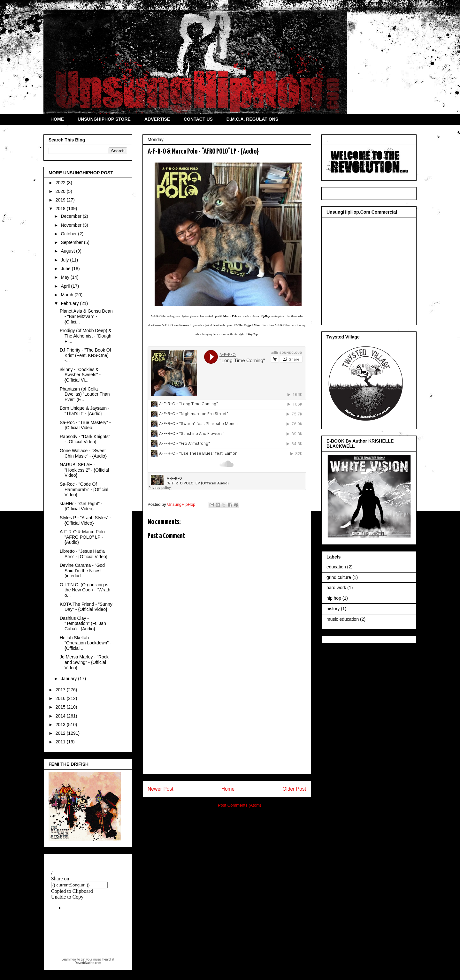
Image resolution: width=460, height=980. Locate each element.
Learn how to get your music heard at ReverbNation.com (88, 961)
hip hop (334, 598)
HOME (57, 119)
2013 (61, 725)
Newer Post (161, 789)
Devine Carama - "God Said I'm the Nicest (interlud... (82, 571)
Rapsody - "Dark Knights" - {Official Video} (85, 439)
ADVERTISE (157, 119)
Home (228, 789)
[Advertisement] (227, 729)
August (68, 251)
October (69, 234)
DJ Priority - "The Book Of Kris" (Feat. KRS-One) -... (85, 355)
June (66, 269)
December (72, 216)
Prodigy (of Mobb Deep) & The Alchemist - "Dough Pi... (86, 336)
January (69, 679)
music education (343, 619)
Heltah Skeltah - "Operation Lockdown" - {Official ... (86, 643)
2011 (61, 742)
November (72, 225)
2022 (61, 183)
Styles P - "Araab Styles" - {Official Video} (85, 520)
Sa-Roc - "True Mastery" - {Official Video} (85, 425)
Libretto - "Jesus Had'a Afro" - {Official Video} (84, 554)
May (65, 277)
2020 (61, 191)
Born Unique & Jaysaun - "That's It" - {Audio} (85, 411)
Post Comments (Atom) (239, 805)
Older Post (294, 789)
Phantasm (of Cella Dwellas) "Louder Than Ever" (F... (85, 394)
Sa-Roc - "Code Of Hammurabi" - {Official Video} (84, 490)
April (66, 286)
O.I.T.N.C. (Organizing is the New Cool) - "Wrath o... (85, 590)
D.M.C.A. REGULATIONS (252, 119)
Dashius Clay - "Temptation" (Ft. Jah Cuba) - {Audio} (83, 624)
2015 (61, 707)
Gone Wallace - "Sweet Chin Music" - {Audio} (83, 453)
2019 (61, 200)
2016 (61, 698)
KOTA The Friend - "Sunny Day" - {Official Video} (86, 607)
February (70, 303)
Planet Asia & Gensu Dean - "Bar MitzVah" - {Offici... (86, 316)
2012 (61, 733)
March (68, 295)
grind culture (339, 577)
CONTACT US (198, 119)
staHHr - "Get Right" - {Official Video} (81, 506)
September (72, 242)
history (333, 609)
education (336, 567)
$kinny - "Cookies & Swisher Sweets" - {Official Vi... (80, 375)
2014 (61, 716)
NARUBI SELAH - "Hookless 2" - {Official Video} (84, 470)
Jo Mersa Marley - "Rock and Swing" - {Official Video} (84, 662)
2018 (61, 209)
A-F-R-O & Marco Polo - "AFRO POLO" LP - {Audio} (84, 537)
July (65, 260)
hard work (336, 588)
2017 (61, 690)
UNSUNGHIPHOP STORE (104, 119)
